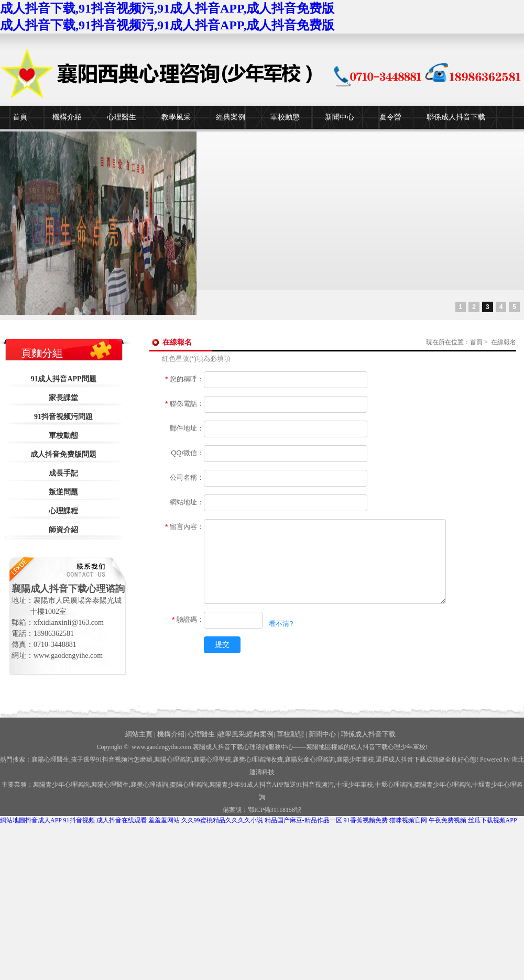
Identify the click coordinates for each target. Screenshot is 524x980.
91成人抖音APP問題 (63, 379)
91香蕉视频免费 (366, 820)
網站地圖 (13, 820)
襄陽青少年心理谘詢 (61, 785)
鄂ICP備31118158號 (275, 810)
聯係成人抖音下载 (456, 117)
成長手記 (63, 473)
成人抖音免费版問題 (63, 454)
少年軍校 (354, 785)
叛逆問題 (63, 492)
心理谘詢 (394, 785)
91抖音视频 (79, 820)
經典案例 (231, 117)
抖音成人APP (43, 820)
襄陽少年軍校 (355, 759)
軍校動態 (285, 117)
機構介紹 (67, 117)
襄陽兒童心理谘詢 (310, 759)
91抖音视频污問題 (63, 417)
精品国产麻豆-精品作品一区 (303, 820)
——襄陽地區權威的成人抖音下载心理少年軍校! (361, 747)
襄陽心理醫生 (50, 759)
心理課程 (63, 511)
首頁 (20, 117)
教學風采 (176, 117)
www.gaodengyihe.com (161, 747)
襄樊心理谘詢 (149, 785)
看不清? (281, 624)
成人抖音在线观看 (122, 820)
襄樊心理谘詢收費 (258, 759)
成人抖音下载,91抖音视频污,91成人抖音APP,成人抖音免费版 (167, 8)
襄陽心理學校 (212, 759)
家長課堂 (63, 398)
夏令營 (390, 117)
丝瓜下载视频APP (493, 820)
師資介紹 (63, 530)
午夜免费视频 (447, 820)
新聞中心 (340, 117)
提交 (222, 644)
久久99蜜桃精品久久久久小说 (222, 820)
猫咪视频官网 (408, 820)
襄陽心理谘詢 (173, 759)
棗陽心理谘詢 (189, 785)
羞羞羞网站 (164, 820)
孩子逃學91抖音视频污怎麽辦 (112, 759)
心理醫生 (122, 117)
